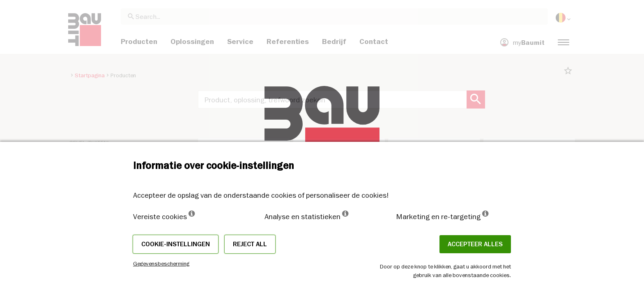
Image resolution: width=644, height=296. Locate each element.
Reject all (250, 244)
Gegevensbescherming (161, 264)
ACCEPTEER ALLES (475, 244)
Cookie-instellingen (176, 244)
